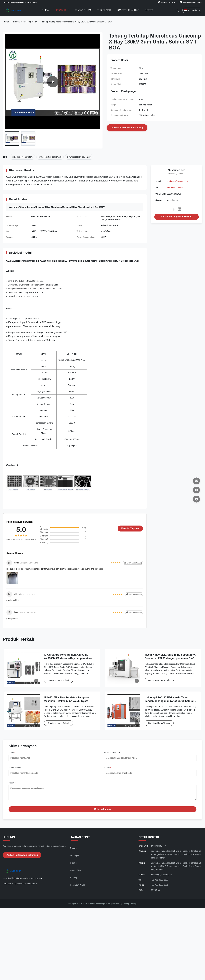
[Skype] (196, 490)
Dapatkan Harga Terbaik (58, 680)
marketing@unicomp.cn (192, 2)
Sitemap (74, 880)
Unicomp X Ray (30, 22)
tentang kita (75, 858)
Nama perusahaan (112, 753)
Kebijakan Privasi (78, 887)
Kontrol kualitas (128, 10)
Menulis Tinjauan (130, 528)
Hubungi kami (76, 872)
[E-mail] (196, 481)
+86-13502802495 (175, 188)
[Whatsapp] (196, 499)
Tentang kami (83, 10)
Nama (12, 753)
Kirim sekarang (102, 811)
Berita (149, 10)
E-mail (107, 768)
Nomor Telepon (15, 768)
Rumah (46, 10)
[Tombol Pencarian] (177, 10)
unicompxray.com (158, 848)
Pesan (12, 783)
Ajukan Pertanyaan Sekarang (177, 217)
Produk (61, 10)
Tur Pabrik (104, 10)
